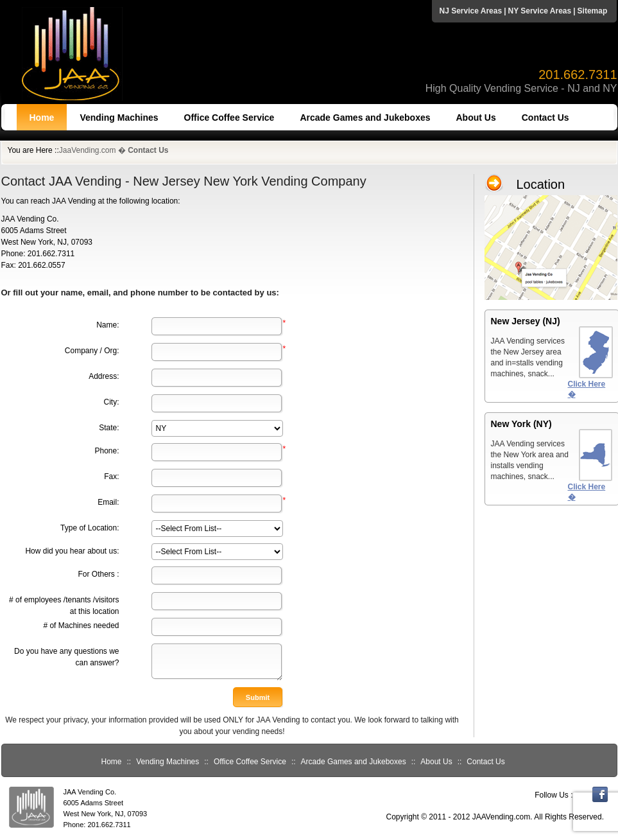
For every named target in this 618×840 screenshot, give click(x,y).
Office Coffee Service (229, 118)
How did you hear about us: (72, 551)
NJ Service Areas (471, 11)
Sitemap (593, 11)
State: (109, 428)
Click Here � (587, 389)
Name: (107, 325)
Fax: (111, 477)
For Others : (98, 574)
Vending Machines (119, 118)
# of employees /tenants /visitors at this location (64, 606)
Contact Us (545, 118)
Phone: (107, 451)
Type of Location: (90, 528)
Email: (108, 502)
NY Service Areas (539, 11)
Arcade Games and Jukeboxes (365, 118)
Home (42, 118)
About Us (476, 118)
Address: (104, 376)
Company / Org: (92, 351)
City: (112, 402)
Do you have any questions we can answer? (66, 657)
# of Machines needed (81, 626)
